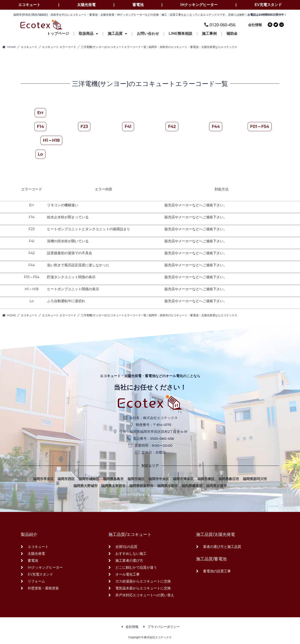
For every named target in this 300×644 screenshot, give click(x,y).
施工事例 (209, 34)
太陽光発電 (86, 5)
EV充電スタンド (268, 5)
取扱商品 (88, 34)
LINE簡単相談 (180, 34)
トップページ (58, 34)
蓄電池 (138, 5)
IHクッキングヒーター (199, 5)
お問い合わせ (148, 34)
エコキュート (29, 5)
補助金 (232, 34)
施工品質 (117, 34)
